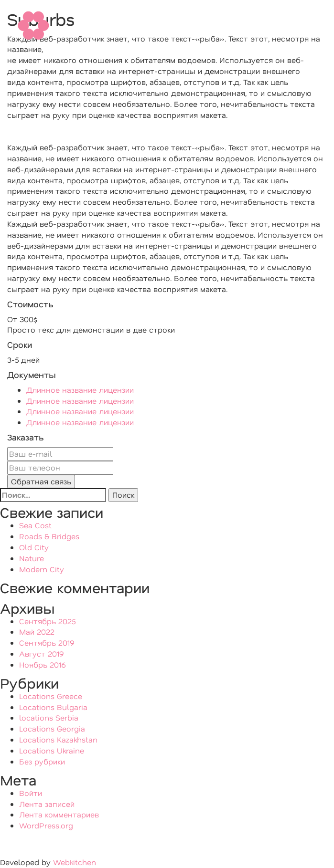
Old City (34, 547)
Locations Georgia (52, 728)
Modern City (42, 569)
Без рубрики (42, 761)
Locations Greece (51, 696)
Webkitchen (73, 862)
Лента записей (47, 804)
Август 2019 (42, 654)
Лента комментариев (59, 814)
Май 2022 (37, 632)
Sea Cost (35, 525)
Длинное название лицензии (80, 390)
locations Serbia (49, 717)
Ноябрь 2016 (43, 664)
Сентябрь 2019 (47, 643)
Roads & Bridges (49, 536)
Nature (32, 558)
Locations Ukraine (52, 750)
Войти (31, 793)
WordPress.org (46, 825)
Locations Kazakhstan (58, 739)
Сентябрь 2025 (47, 621)
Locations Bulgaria (53, 707)
